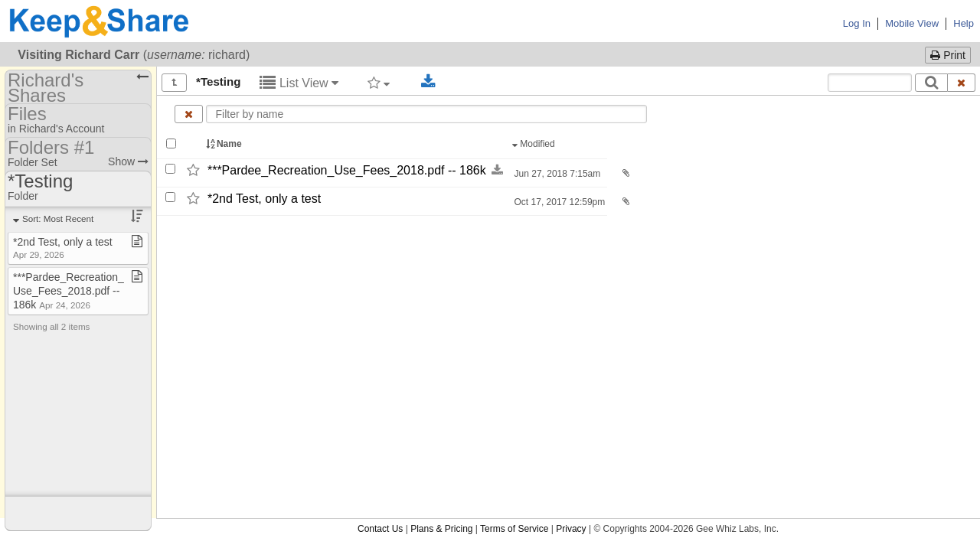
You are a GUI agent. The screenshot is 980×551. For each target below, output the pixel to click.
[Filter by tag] (379, 83)
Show (128, 161)
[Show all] (174, 83)
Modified (535, 144)
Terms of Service (514, 529)
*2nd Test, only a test (63, 248)
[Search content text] (870, 83)
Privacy (571, 529)
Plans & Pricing (441, 529)
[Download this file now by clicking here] (497, 170)
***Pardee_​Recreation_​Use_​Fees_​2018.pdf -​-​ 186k (347, 170)
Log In (857, 23)
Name (225, 144)
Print (948, 55)
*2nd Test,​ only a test (264, 199)
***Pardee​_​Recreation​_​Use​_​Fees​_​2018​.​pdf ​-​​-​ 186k (69, 291)
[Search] (931, 83)
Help (964, 23)
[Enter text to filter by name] (427, 114)
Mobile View (912, 23)
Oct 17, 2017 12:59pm (558, 202)
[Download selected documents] (428, 82)
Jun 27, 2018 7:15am (556, 174)
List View (299, 83)
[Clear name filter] (189, 114)
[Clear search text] (962, 83)
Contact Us (380, 529)
